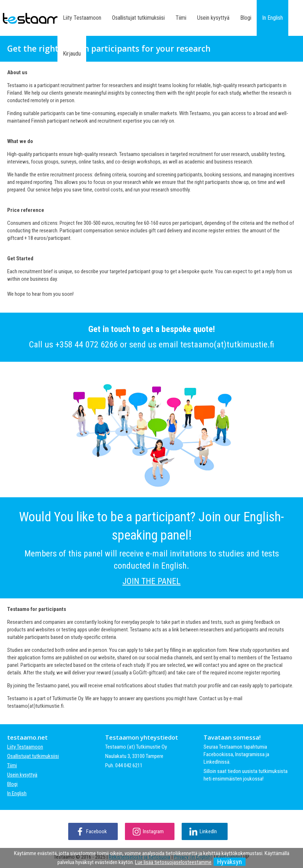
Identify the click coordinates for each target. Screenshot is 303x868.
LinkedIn (208, 831)
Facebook (97, 831)
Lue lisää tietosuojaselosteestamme (173, 862)
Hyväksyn (230, 862)
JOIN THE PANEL (151, 581)
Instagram (153, 831)
